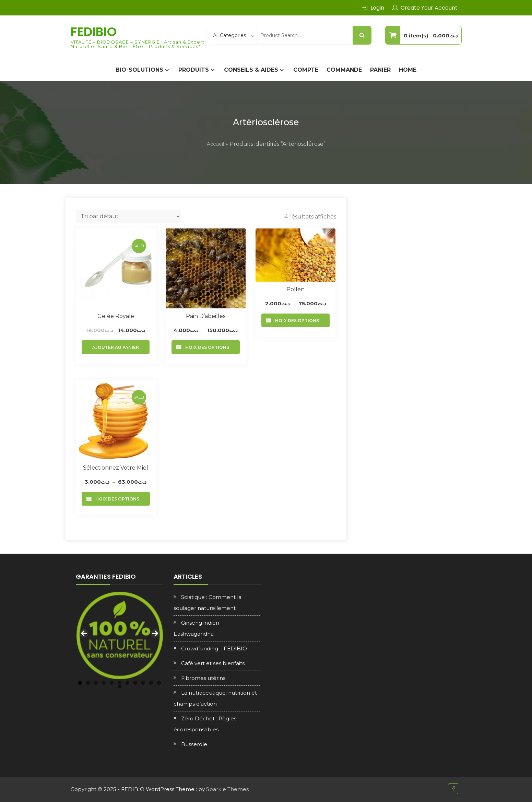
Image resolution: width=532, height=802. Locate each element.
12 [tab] (120, 687)
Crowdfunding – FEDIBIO (214, 648)
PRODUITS (194, 70)
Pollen (295, 289)
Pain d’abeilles (206, 316)
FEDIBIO (94, 32)
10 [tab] (151, 683)
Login (377, 8)
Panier (380, 70)
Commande (344, 70)
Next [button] (155, 634)
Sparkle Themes (227, 789)
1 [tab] (80, 683)
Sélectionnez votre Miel (116, 468)
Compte (306, 70)
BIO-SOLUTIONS (139, 70)
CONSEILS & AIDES (251, 70)
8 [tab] (135, 683)
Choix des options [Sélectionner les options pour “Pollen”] (295, 321)
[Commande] (128, 216)
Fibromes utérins (203, 678)
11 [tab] (159, 683)
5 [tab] (112, 683)
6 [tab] (120, 683)
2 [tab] (88, 683)
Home (408, 70)
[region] (120, 635)
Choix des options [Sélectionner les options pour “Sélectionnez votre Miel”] (116, 499)
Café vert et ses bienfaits (213, 663)
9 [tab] (143, 683)
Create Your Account (429, 8)
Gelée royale (116, 316)
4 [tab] (104, 683)
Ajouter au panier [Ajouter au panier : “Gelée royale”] (116, 347)
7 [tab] (127, 683)
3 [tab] (96, 683)
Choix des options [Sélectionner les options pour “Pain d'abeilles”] (206, 347)
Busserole (194, 744)
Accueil (215, 144)
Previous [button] (84, 634)
